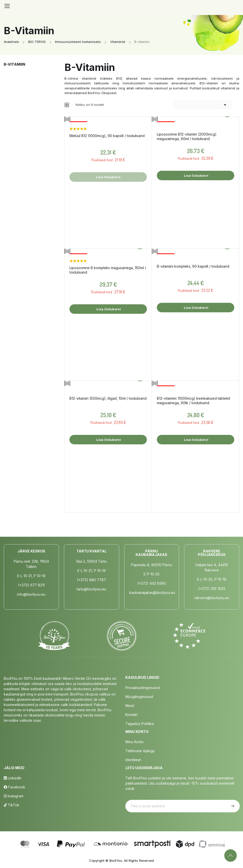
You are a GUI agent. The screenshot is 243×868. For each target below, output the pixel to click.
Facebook (14, 787)
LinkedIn (13, 778)
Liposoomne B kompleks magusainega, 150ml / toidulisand (108, 270)
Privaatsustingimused (143, 688)
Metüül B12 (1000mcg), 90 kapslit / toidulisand (107, 136)
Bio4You (116, 861)
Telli (232, 806)
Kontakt (131, 715)
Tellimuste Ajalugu (140, 751)
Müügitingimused (139, 697)
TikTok (11, 805)
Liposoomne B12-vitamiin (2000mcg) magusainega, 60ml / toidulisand (187, 136)
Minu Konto (134, 742)
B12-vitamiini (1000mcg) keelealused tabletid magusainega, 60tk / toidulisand (193, 401)
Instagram (14, 796)
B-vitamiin (14, 64)
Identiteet (133, 760)
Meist (130, 706)
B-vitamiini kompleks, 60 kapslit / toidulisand (193, 266)
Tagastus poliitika (140, 724)
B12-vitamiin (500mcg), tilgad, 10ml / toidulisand (108, 398)
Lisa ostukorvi (196, 175)
